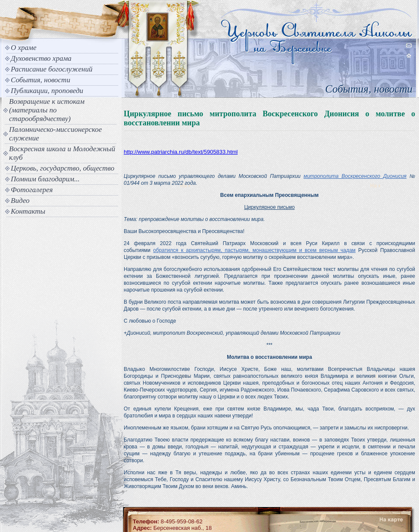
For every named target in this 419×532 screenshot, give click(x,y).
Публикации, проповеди (47, 91)
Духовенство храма (41, 58)
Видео (20, 201)
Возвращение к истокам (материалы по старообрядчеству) (47, 110)
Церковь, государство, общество (63, 168)
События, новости (41, 80)
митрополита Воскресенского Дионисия (355, 176)
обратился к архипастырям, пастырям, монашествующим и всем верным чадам (254, 250)
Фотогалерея (32, 190)
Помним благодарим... (45, 179)
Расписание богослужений (52, 69)
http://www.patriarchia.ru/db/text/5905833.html (181, 152)
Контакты (28, 211)
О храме (23, 48)
